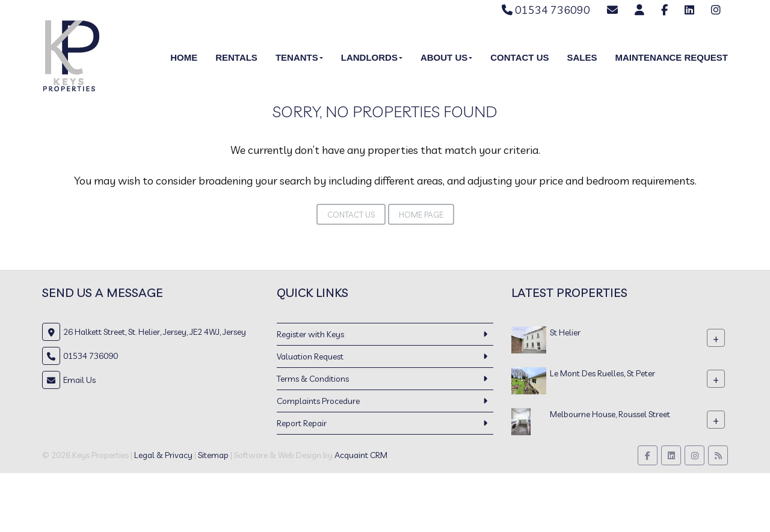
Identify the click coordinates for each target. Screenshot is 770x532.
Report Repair (302, 423)
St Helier (565, 332)
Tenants (299, 57)
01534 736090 (546, 10)
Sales (582, 57)
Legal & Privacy (163, 455)
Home (184, 57)
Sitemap (213, 455)
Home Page (421, 215)
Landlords (372, 57)
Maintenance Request (671, 57)
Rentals (236, 57)
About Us (446, 57)
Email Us (79, 380)
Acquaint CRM (361, 455)
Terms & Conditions (313, 379)
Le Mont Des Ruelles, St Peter (602, 373)
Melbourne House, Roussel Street (610, 414)
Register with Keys (310, 334)
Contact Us (519, 57)
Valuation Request (310, 356)
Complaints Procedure (318, 401)
